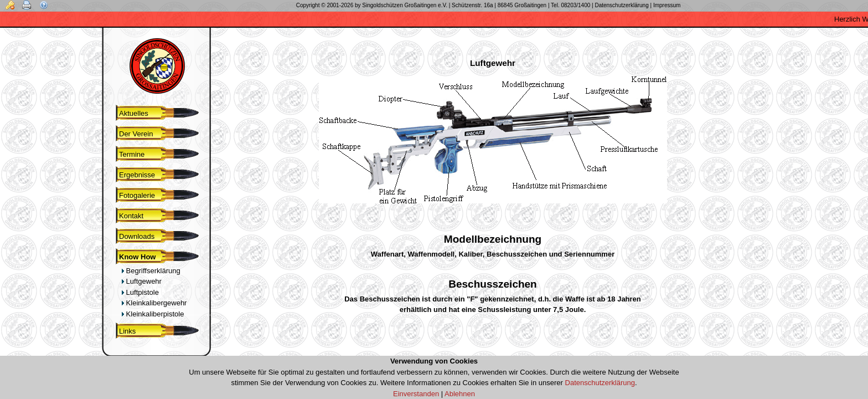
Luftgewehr (141, 281)
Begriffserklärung (151, 271)
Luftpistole (140, 292)
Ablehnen (460, 394)
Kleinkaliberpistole (153, 314)
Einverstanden (416, 394)
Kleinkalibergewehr (154, 303)
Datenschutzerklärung (600, 383)
